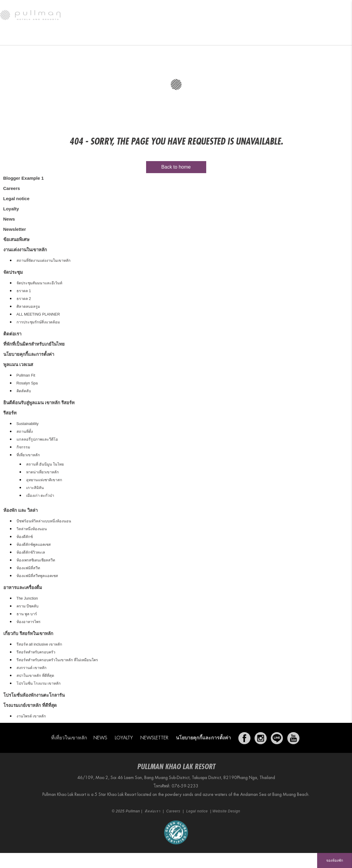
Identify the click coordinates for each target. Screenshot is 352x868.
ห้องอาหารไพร (29, 622)
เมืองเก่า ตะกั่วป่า (40, 496)
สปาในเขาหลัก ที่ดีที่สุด (35, 676)
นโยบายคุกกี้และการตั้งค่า (29, 354)
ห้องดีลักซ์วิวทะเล (31, 552)
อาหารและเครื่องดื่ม (88, 37)
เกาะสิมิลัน (35, 488)
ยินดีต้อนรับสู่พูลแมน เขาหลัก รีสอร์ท (39, 403)
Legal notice (17, 199)
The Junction (27, 598)
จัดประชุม (283, 37)
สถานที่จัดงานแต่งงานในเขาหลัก (44, 261)
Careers (12, 188)
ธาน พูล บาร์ (27, 614)
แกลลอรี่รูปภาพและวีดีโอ (37, 439)
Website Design (226, 811)
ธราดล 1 (24, 291)
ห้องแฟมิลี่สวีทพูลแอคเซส (37, 576)
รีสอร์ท (13, 37)
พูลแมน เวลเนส (202, 37)
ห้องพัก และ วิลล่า (46, 37)
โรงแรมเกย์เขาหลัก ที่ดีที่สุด (30, 705)
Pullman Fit (26, 375)
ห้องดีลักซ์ (25, 537)
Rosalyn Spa (27, 383)
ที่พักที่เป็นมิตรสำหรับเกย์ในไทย (34, 344)
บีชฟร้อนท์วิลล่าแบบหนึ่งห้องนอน (44, 521)
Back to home (176, 167)
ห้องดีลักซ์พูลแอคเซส (34, 545)
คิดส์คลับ (24, 391)
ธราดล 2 (24, 299)
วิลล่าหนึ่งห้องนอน (32, 529)
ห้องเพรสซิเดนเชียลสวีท (36, 560)
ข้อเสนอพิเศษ (127, 37)
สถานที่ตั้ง (25, 432)
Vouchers (314, 37)
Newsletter (15, 229)
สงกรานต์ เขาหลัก (32, 668)
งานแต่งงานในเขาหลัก (245, 37)
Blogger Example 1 (24, 178)
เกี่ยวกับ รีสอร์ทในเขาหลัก (28, 633)
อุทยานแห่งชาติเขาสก (44, 480)
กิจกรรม (23, 447)
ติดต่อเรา (12, 334)
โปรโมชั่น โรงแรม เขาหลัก (39, 683)
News (9, 219)
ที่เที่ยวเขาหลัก (28, 455)
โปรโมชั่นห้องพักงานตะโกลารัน (34, 695)
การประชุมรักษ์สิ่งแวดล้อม (38, 322)
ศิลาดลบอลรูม (28, 307)
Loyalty (11, 209)
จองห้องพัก (335, 860)
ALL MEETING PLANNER (38, 314)
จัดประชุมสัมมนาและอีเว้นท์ (39, 283)
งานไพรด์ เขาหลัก (31, 716)
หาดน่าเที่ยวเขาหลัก (43, 472)
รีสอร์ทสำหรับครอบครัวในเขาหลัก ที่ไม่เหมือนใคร (57, 660)
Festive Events (164, 37)
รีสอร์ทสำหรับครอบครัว (36, 652)
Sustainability (28, 424)
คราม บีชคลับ (28, 606)
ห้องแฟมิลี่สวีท (28, 568)
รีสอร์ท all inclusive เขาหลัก (40, 644)
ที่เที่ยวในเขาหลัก (69, 738)
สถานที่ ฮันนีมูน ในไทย (45, 464)
